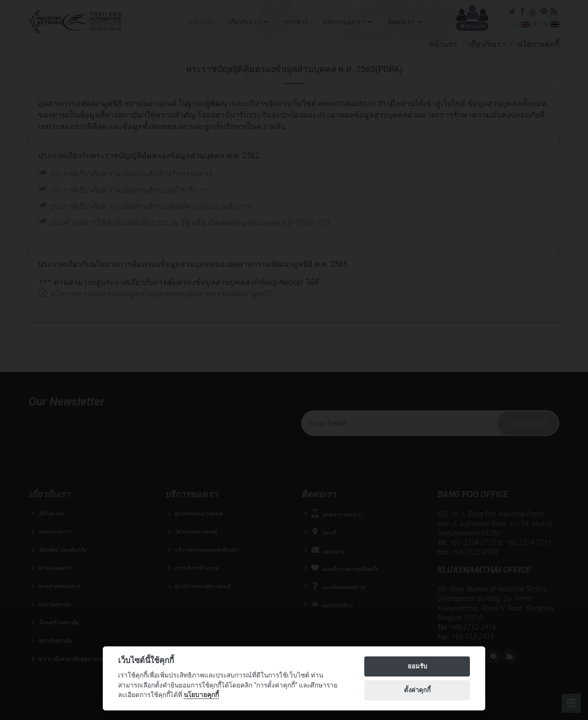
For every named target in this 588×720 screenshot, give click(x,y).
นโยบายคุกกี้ (201, 695)
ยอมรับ (417, 666)
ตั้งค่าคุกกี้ (417, 690)
